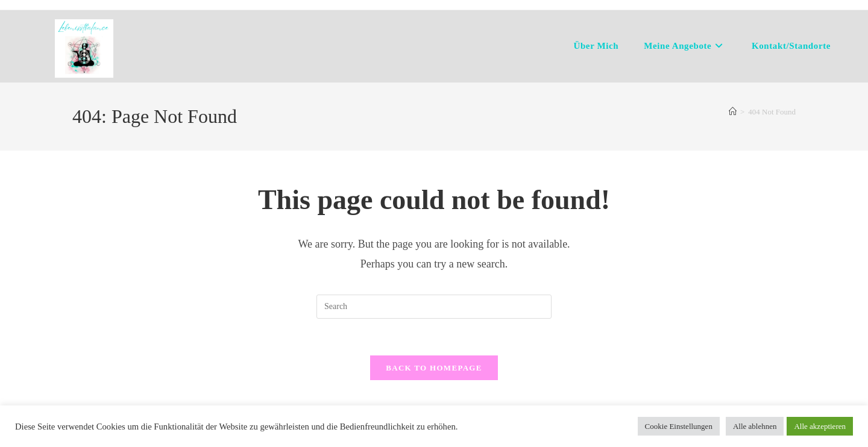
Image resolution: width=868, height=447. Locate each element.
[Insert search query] (434, 307)
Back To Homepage (434, 368)
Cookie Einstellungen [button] (679, 426)
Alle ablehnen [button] (755, 426)
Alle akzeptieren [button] (820, 426)
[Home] (733, 112)
